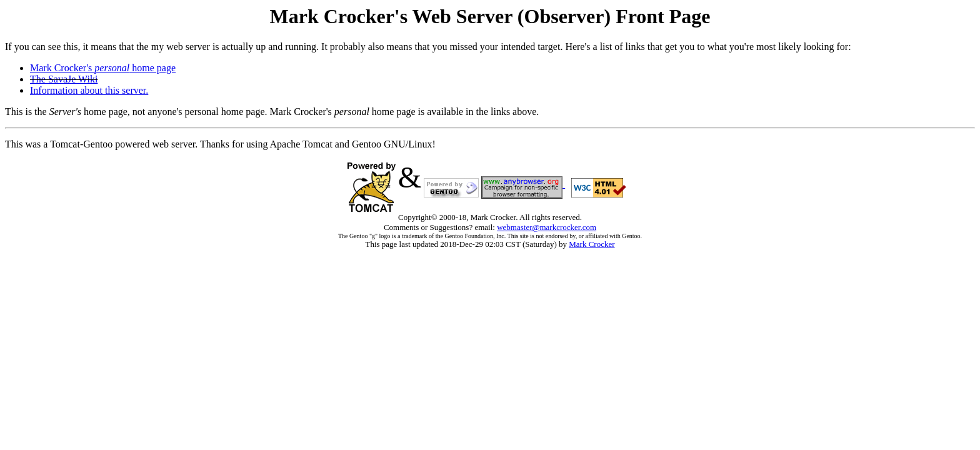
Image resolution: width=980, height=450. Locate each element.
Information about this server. (89, 90)
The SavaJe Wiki (64, 79)
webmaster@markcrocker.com (547, 227)
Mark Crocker (592, 244)
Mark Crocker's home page (103, 68)
